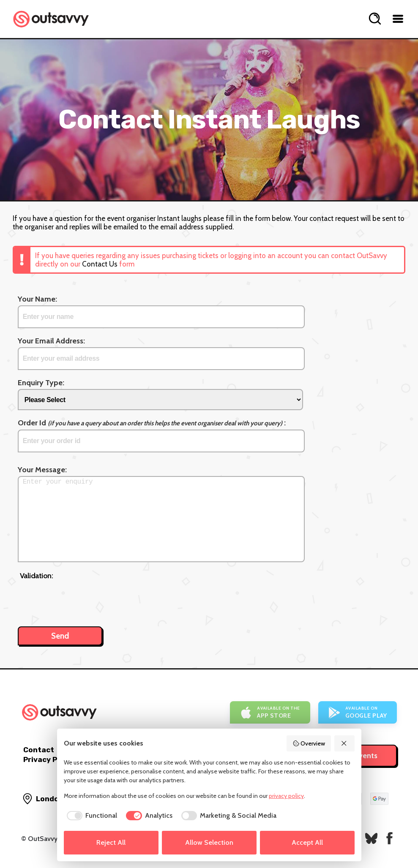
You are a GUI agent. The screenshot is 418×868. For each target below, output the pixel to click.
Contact (39, 750)
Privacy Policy (49, 759)
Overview (309, 743)
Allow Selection (209, 842)
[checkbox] (91, 816)
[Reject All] (344, 743)
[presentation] (84, 599)
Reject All (111, 842)
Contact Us (100, 264)
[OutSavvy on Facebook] (389, 838)
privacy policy (286, 796)
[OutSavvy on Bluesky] (371, 838)
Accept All (307, 842)
